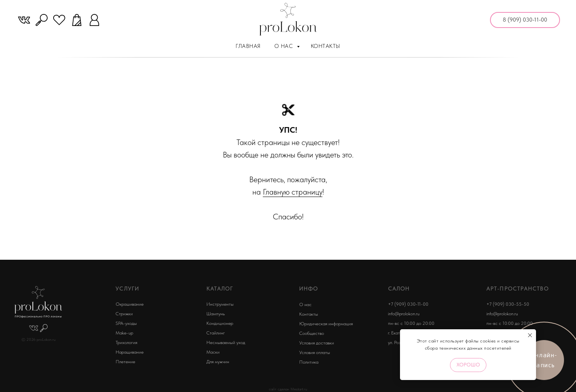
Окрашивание (130, 304)
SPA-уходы (126, 323)
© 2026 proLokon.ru (39, 339)
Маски (213, 352)
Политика (309, 362)
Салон (399, 289)
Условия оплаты (315, 352)
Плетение (125, 362)
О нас (285, 46)
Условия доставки (317, 343)
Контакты (326, 46)
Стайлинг (216, 333)
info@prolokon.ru (404, 314)
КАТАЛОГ (220, 289)
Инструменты (220, 304)
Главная (248, 46)
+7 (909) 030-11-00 (408, 304)
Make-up (124, 333)
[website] (24, 20)
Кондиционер (220, 323)
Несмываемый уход (226, 342)
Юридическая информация (326, 324)
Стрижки (124, 314)
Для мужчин (218, 362)
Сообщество (312, 333)
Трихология (126, 342)
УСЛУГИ (127, 289)
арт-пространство (518, 289)
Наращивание (130, 352)
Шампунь (216, 314)
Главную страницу (293, 192)
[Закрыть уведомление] (530, 335)
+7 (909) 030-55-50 (508, 304)
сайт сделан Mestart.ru (288, 389)
